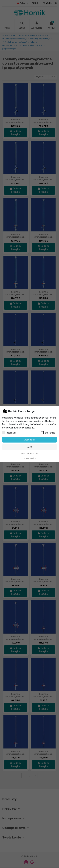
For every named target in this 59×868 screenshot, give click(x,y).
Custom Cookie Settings (29, 453)
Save (29, 447)
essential (9, 433)
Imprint (33, 458)
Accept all (29, 440)
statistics (48, 433)
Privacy (26, 458)
